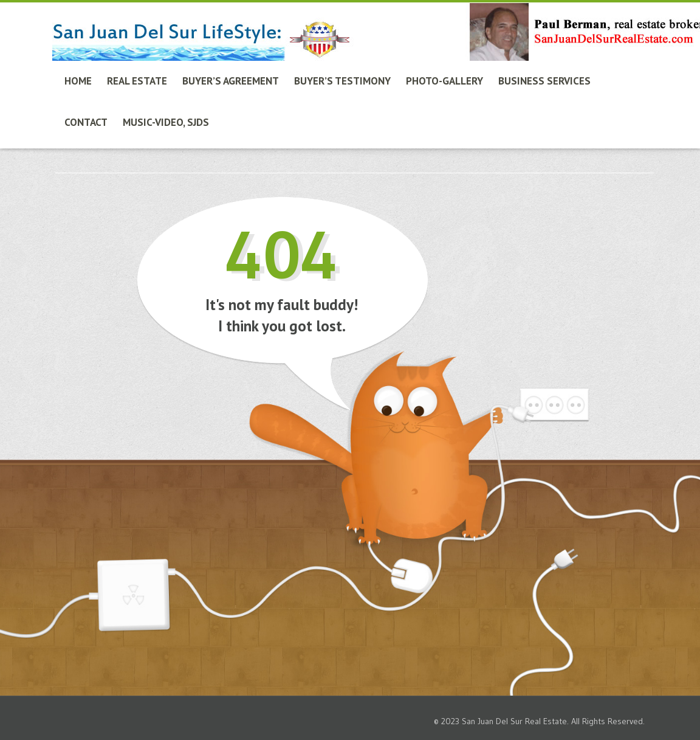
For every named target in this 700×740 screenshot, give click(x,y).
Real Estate (137, 81)
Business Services (544, 81)
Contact (86, 122)
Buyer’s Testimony (342, 81)
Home (78, 81)
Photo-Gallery (444, 81)
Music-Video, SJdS (166, 122)
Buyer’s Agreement (231, 81)
